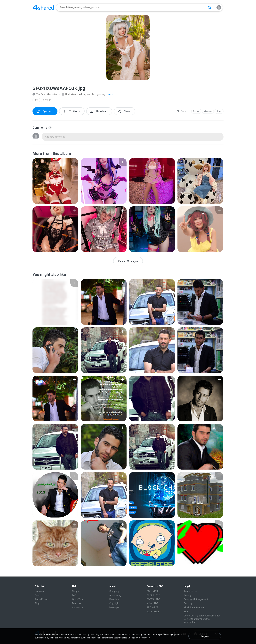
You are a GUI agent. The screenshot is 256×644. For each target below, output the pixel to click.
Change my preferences (139, 638)
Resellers (114, 599)
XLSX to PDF (153, 612)
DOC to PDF (152, 591)
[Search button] (209, 7)
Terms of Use (191, 591)
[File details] (55, 181)
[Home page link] (43, 7)
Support (76, 591)
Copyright (114, 603)
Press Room (41, 599)
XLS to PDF (152, 603)
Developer (115, 607)
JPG (36, 100)
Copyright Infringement (196, 599)
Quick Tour (78, 599)
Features (77, 603)
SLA (186, 612)
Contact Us (78, 607)
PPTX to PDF (153, 595)
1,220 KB (47, 100)
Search (39, 595)
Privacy (188, 595)
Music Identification (194, 607)
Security (188, 603)
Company (114, 591)
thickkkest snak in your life (78, 94)
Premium (40, 591)
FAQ (74, 595)
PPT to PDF (152, 607)
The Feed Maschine (45, 94)
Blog (37, 603)
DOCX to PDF (153, 599)
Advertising (115, 595)
